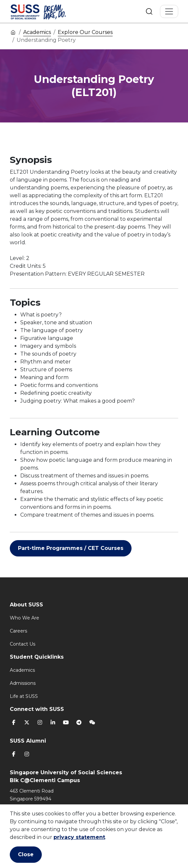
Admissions (23, 683)
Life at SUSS (24, 696)
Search (149, 11)
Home (13, 32)
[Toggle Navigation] (169, 11)
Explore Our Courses (85, 32)
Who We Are (24, 618)
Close (26, 854)
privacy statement (79, 837)
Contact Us (23, 644)
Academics (37, 32)
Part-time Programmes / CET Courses (71, 548)
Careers (18, 631)
